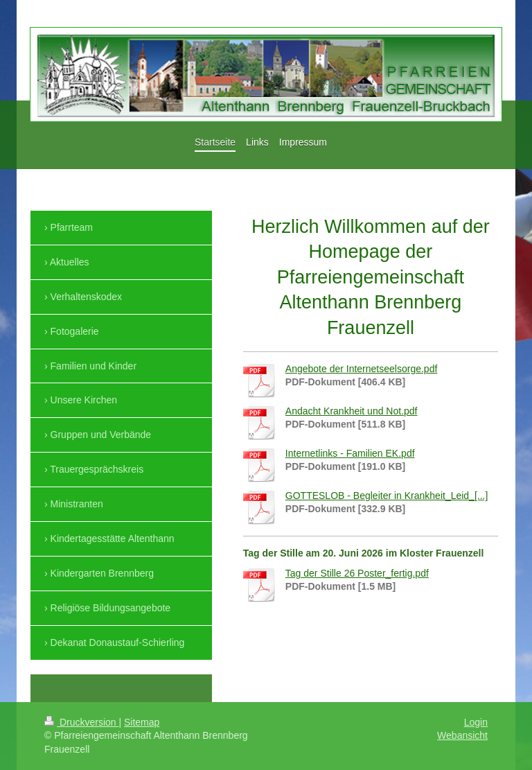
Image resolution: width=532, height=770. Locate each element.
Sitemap (142, 722)
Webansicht (462, 735)
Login (476, 722)
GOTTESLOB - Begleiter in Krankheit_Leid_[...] (387, 496)
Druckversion (81, 722)
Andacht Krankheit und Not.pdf (352, 411)
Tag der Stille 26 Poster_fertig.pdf (357, 573)
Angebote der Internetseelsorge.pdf (362, 369)
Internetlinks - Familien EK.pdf (350, 453)
